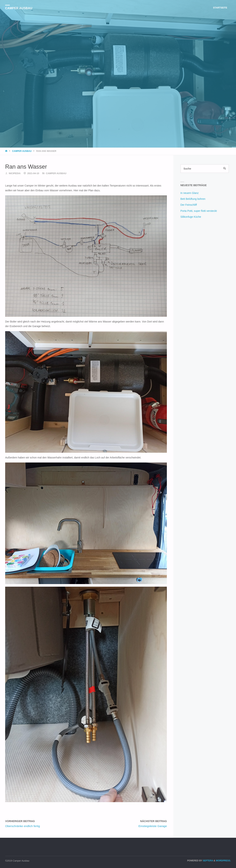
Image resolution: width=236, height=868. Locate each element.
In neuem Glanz (189, 193)
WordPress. (223, 861)
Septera (208, 861)
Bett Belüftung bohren (193, 199)
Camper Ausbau (19, 8)
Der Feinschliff (189, 205)
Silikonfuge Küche (191, 217)
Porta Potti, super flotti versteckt (199, 211)
